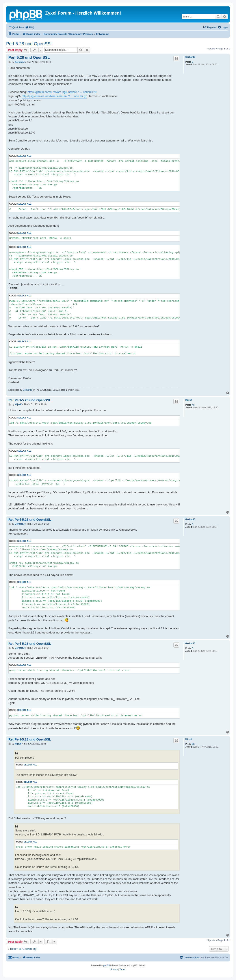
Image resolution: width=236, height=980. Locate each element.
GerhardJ (190, 57)
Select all (24, 156)
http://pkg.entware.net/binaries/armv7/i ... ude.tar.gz (54, 96)
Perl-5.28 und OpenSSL (30, 44)
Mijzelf (189, 400)
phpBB (107, 966)
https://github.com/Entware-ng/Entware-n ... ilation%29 (62, 92)
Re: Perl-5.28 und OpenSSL (30, 400)
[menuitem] (30, 27)
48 (193, 405)
